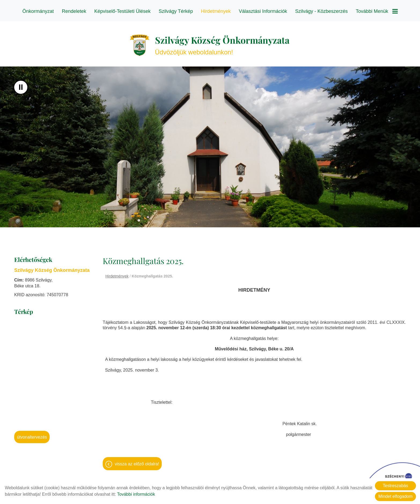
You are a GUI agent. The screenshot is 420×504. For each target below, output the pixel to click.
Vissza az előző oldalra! (137, 464)
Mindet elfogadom (395, 496)
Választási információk (263, 11)
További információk (136, 494)
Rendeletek (74, 11)
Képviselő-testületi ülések (123, 11)
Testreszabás (395, 486)
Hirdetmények (216, 11)
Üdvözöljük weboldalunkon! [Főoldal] (223, 43)
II (21, 86)
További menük (377, 11)
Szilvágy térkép (176, 11)
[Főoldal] (135, 43)
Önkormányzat (38, 11)
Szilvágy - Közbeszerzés (321, 11)
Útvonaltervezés (32, 436)
